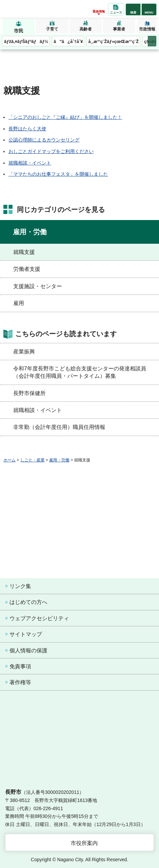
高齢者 (86, 29)
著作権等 (20, 682)
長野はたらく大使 (27, 129)
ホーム (9, 460)
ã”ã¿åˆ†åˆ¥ (68, 41)
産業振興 (24, 352)
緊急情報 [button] (99, 12)
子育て (52, 29)
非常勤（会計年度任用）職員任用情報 (59, 427)
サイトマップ (26, 634)
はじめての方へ (28, 602)
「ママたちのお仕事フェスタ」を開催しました (58, 174)
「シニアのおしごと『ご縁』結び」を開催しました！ (65, 117)
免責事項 (20, 666)
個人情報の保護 (28, 650)
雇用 (19, 303)
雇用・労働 (30, 232)
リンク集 (20, 586)
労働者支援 (27, 269)
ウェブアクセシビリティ (39, 618)
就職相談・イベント (30, 163)
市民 (19, 31)
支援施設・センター (38, 286)
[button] (133, 9)
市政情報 (147, 29)
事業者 (119, 29)
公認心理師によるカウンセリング (44, 140)
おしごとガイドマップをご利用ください (51, 151)
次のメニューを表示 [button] (152, 41)
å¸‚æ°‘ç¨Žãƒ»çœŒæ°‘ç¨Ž (113, 41)
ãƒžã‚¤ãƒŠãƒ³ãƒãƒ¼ (26, 41)
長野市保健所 (29, 393)
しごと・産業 (32, 460)
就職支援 (24, 252)
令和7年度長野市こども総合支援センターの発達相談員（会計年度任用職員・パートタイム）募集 (80, 372)
